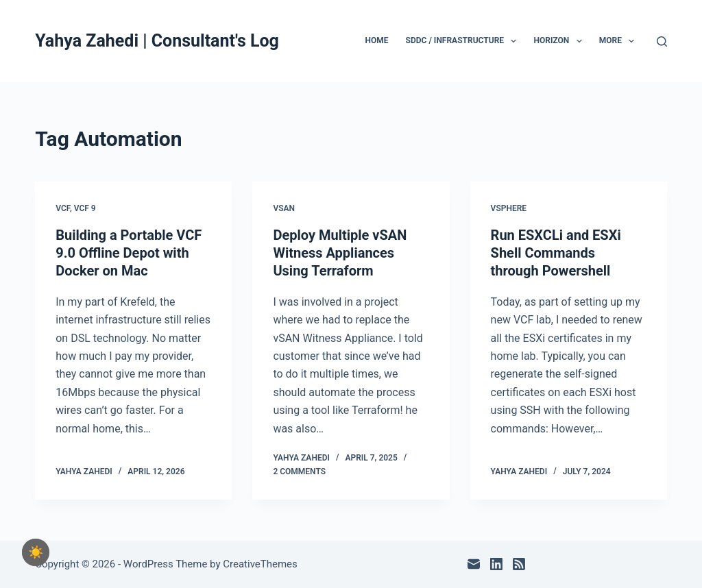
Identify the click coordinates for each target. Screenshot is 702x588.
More (620, 41)
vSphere (509, 208)
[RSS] (519, 564)
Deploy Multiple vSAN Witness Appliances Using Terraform (340, 253)
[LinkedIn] (496, 564)
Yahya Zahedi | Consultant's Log (157, 41)
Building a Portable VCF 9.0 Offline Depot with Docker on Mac (129, 253)
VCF (63, 208)
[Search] (662, 41)
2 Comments (299, 471)
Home (377, 40)
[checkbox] (36, 552)
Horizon (560, 41)
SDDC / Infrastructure (464, 41)
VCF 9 (85, 208)
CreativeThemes (260, 564)
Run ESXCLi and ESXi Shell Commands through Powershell (556, 253)
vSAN (284, 208)
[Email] (474, 564)
